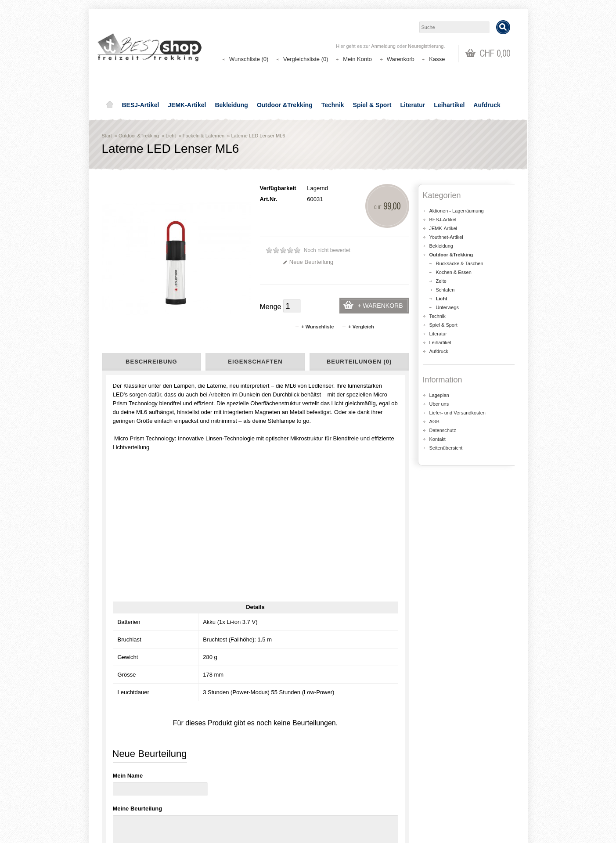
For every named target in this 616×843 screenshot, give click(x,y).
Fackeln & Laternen (204, 136)
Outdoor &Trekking (285, 105)
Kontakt (438, 439)
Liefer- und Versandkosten (457, 413)
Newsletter (333, 805)
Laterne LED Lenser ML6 (258, 136)
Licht (171, 136)
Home (110, 105)
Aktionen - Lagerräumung (457, 211)
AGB (434, 421)
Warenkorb (401, 59)
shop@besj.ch (277, 705)
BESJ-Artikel (141, 105)
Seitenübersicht (446, 448)
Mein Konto (357, 59)
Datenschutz (443, 430)
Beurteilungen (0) (359, 362)
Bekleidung (231, 105)
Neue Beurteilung (308, 262)
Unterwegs (448, 307)
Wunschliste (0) (249, 59)
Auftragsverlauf (338, 788)
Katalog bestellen (447, 788)
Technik (333, 105)
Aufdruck (487, 105)
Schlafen (445, 290)
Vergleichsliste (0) (306, 59)
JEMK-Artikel (187, 105)
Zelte (441, 281)
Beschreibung (151, 362)
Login (326, 779)
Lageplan (439, 395)
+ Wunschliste (314, 327)
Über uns (439, 404)
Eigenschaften (255, 362)
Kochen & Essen (454, 272)
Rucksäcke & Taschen (460, 263)
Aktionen (225, 779)
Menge (271, 307)
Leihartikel (449, 105)
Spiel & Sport (372, 105)
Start (107, 136)
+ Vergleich (358, 327)
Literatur (413, 105)
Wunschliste (335, 797)
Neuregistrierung (426, 46)
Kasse (437, 59)
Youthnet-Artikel (446, 237)
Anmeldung (383, 46)
